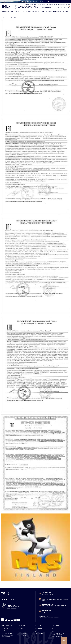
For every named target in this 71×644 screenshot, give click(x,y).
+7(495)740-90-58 (46, 8)
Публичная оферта (57, 632)
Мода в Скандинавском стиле (48, 5)
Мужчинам (43, 11)
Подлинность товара (60, 5)
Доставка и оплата (29, 5)
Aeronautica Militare (21, 11)
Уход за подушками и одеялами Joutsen (7, 636)
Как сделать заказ (6, 630)
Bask (30, 11)
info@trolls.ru (45, 612)
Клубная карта (22, 630)
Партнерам (38, 630)
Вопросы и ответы (6, 628)
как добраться (12, 608)
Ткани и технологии (7, 632)
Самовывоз (45, 598)
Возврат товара (37, 5)
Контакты (68, 5)
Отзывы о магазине (23, 632)
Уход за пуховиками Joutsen (9, 634)
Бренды (66, 11)
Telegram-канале (45, 2)
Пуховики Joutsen (8, 11)
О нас (53, 628)
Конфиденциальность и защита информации (58, 634)
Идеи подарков (57, 11)
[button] (59, 7)
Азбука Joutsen (39, 628)
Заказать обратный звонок (49, 594)
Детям (50, 11)
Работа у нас (55, 630)
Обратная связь (47, 611)
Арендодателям (39, 632)
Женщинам (35, 11)
